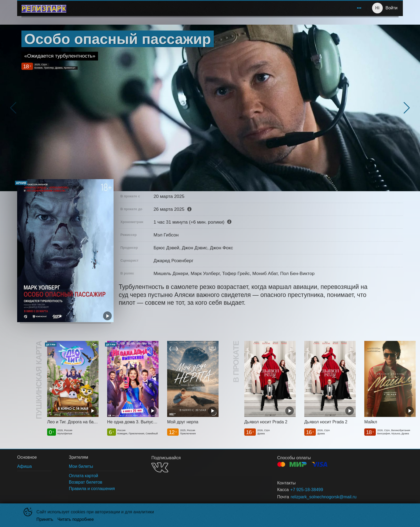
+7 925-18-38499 (307, 490)
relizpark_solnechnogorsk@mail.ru (324, 497)
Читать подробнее (76, 519)
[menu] (217, 8)
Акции (309, 8)
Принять (45, 519)
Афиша (150, 8)
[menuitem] (90, 8)
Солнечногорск (89, 8)
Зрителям (331, 8)
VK (160, 467)
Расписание (124, 8)
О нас (355, 8)
